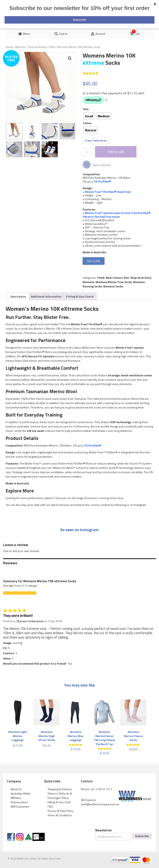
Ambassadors (19, 802)
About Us (16, 789)
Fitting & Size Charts (80, 296)
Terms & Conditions (60, 815)
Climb (52, 47)
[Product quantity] (88, 152)
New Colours (114, 278)
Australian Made (20, 793)
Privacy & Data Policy (60, 811)
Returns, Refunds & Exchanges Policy (60, 796)
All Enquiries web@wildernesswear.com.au (100, 802)
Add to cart (116, 152)
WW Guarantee (20, 806)
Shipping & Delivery (60, 789)
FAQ (50, 806)
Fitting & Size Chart (59, 802)
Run (126, 278)
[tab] (18, 296)
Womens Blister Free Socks (114, 282)
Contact (87, 781)
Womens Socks (113, 286)
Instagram (140, 505)
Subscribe (142, 836)
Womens (20, 47)
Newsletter (104, 830)
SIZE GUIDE (94, 261)
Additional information (46, 296)
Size (86, 109)
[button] (70, 58)
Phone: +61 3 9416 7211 (97, 789)
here (120, 498)
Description (18, 296)
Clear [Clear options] (88, 140)
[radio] (89, 116)
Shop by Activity (37, 47)
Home (9, 47)
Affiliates (16, 798)
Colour (87, 123)
